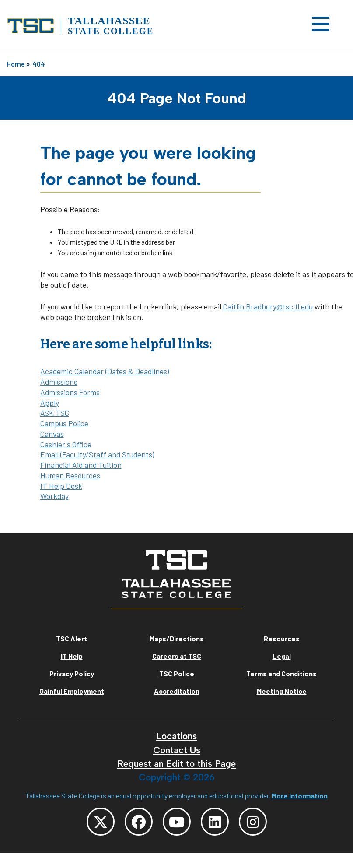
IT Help (72, 656)
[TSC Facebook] (139, 822)
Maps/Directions (177, 638)
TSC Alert (72, 638)
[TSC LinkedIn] (215, 822)
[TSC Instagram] (253, 822)
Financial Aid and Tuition (81, 465)
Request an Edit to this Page (176, 764)
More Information (300, 796)
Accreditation (177, 691)
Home (16, 64)
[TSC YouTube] (177, 822)
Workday (54, 496)
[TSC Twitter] (101, 822)
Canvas (52, 434)
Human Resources (70, 475)
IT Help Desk (61, 486)
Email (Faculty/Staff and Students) (97, 454)
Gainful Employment (72, 691)
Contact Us (177, 750)
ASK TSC (55, 413)
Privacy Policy (72, 673)
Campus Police (64, 423)
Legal (282, 656)
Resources (282, 638)
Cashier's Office (66, 444)
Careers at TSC (177, 656)
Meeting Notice (282, 691)
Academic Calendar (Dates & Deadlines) (105, 371)
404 (39, 64)
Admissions (59, 382)
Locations (176, 736)
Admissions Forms (70, 392)
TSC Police (177, 673)
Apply (50, 403)
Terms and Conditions (281, 673)
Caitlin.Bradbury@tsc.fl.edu (268, 306)
